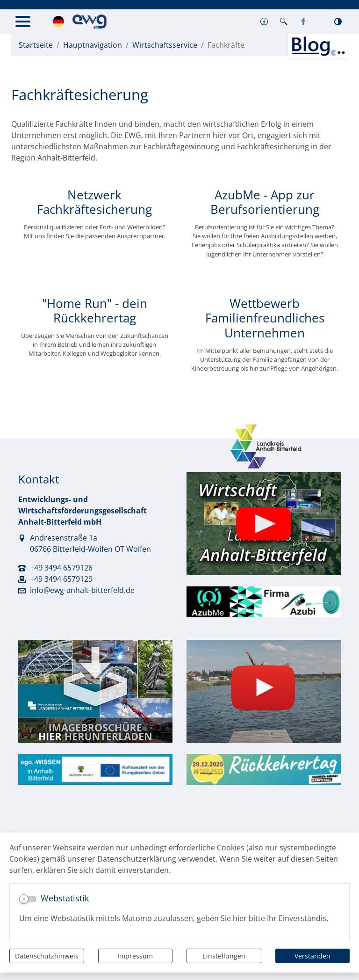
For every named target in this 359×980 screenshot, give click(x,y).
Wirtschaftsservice (165, 45)
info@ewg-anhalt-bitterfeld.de (82, 590)
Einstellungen (224, 956)
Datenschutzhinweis (47, 956)
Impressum (135, 956)
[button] (264, 22)
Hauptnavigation (93, 45)
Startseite (36, 45)
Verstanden (312, 956)
